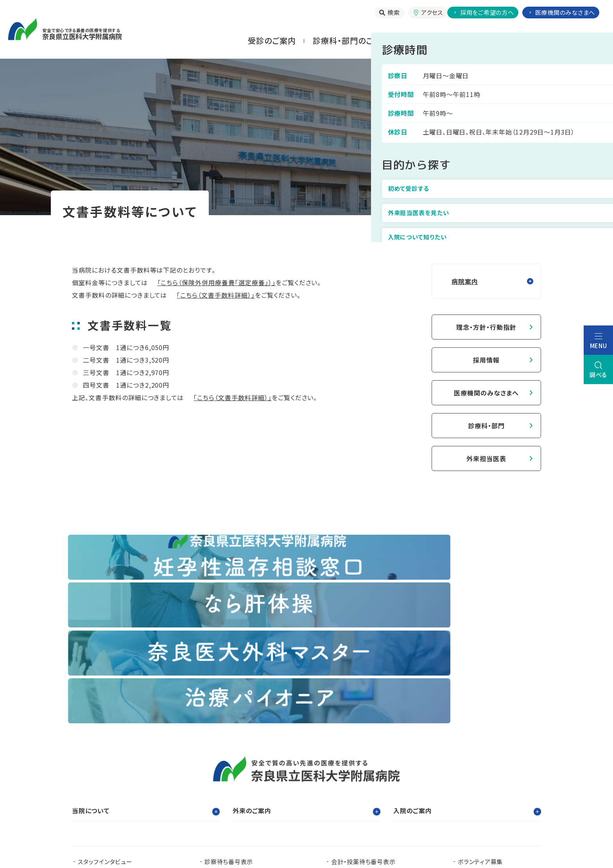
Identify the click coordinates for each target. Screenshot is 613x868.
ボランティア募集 (480, 718)
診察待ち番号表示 (229, 718)
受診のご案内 (272, 40)
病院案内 (452, 226)
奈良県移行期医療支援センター (204, 797)
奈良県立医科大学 (102, 772)
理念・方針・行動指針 (486, 327)
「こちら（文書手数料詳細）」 (216, 295)
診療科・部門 (486, 426)
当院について (575, 40)
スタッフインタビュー (105, 718)
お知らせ (216, 731)
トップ (413, 226)
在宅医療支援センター (356, 785)
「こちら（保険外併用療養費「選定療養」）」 (217, 282)
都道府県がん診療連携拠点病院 (491, 772)
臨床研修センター (176, 772)
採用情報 (486, 360)
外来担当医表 (486, 458)
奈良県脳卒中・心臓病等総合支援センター (481, 785)
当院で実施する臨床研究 (111, 731)
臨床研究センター (293, 772)
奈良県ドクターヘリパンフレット (245, 785)
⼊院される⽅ (430, 40)
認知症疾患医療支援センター (381, 772)
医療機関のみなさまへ (486, 393)
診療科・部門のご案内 (351, 40)
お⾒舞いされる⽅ (503, 40)
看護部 (234, 772)
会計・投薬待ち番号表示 (363, 718)
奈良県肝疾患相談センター (114, 797)
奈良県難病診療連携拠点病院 (121, 785)
